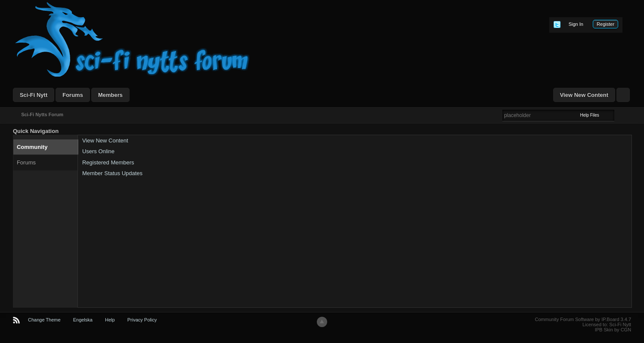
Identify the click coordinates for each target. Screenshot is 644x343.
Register (605, 24)
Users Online (98, 151)
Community (32, 147)
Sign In (576, 24)
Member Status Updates (112, 173)
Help (110, 320)
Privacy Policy (142, 320)
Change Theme (44, 320)
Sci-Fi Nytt (34, 95)
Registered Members (108, 162)
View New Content (584, 95)
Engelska (83, 320)
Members (110, 95)
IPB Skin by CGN (613, 330)
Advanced (619, 115)
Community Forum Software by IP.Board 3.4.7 (583, 319)
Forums (73, 95)
